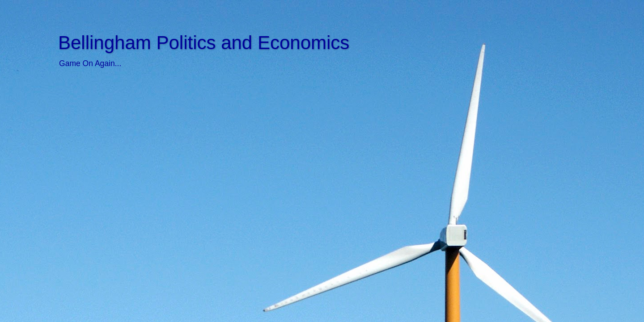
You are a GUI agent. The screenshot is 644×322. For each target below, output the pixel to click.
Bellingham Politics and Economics (204, 43)
